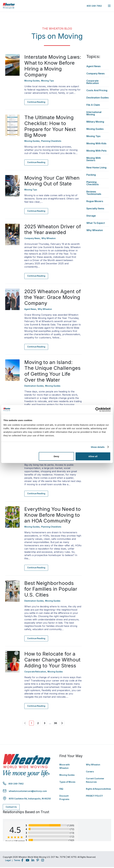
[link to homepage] (9, 6)
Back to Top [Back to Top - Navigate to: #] (104, 850)
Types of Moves (67, 782)
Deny (56, 456)
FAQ (61, 789)
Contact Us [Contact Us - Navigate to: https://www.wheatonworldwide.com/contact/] (11, 807)
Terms (17, 860)
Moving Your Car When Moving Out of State (52, 181)
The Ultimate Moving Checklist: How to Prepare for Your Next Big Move (50, 126)
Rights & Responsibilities (98, 789)
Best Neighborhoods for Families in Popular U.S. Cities (51, 589)
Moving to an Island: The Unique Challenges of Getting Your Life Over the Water (52, 371)
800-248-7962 (94, 6)
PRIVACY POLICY (94, 796)
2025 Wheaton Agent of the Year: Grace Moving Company (53, 297)
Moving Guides (67, 775)
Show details (98, 447)
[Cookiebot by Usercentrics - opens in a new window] (98, 409)
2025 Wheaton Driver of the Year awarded (53, 229)
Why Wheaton (93, 765)
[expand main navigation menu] (109, 6)
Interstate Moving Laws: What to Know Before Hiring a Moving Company (53, 66)
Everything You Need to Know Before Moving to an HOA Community (53, 515)
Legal (8, 860)
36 (55, 723)
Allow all (93, 456)
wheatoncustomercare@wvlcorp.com (28, 791)
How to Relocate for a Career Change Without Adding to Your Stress (52, 660)
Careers (90, 772)
